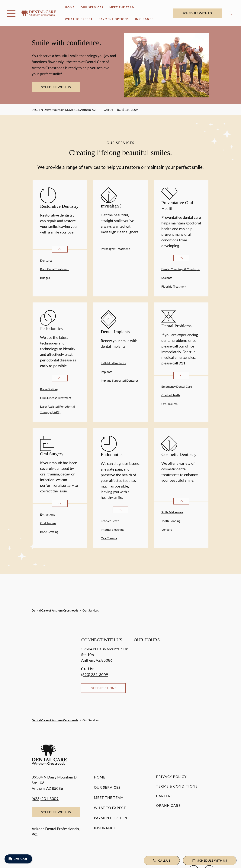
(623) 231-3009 (127, 110)
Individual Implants (113, 363)
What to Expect (79, 19)
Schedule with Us (197, 13)
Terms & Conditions (177, 786)
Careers (164, 796)
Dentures (46, 260)
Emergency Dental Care (177, 386)
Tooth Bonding (171, 521)
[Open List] (60, 249)
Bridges (45, 278)
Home (70, 7)
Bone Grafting (49, 389)
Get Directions (103, 688)
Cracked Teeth (171, 395)
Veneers (167, 529)
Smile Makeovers (172, 512)
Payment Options (114, 19)
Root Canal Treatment (54, 269)
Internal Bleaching (112, 529)
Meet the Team (122, 7)
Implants (106, 372)
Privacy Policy (171, 777)
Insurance (144, 19)
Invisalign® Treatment (115, 249)
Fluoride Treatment (174, 286)
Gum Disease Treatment (56, 398)
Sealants (167, 278)
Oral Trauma (169, 404)
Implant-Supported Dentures (120, 380)
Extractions (48, 514)
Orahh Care (168, 805)
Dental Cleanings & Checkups (180, 269)
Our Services (92, 7)
